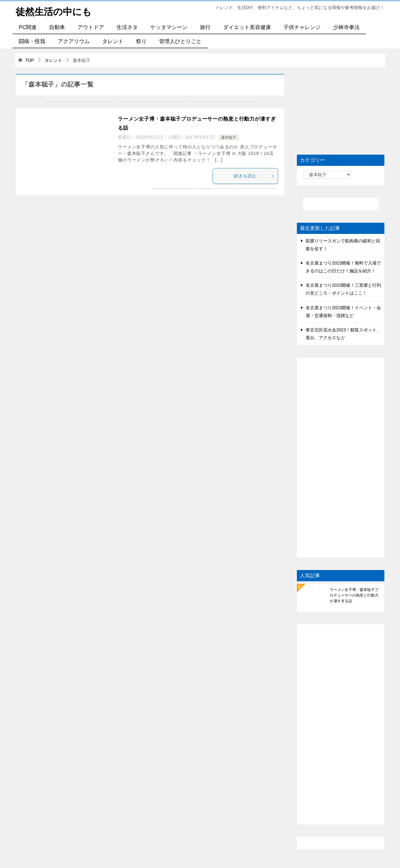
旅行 (205, 27)
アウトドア (91, 27)
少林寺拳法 (346, 27)
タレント (113, 41)
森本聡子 (229, 137)
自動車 (57, 27)
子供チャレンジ (302, 27)
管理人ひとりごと (180, 41)
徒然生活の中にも (54, 11)
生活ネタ (127, 27)
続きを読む (254, 176)
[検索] (341, 204)
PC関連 (28, 27)
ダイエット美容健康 (247, 27)
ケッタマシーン (169, 27)
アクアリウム (74, 41)
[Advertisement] (341, 113)
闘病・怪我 (32, 41)
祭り (141, 41)
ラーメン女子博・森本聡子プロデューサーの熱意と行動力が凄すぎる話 (354, 595)
